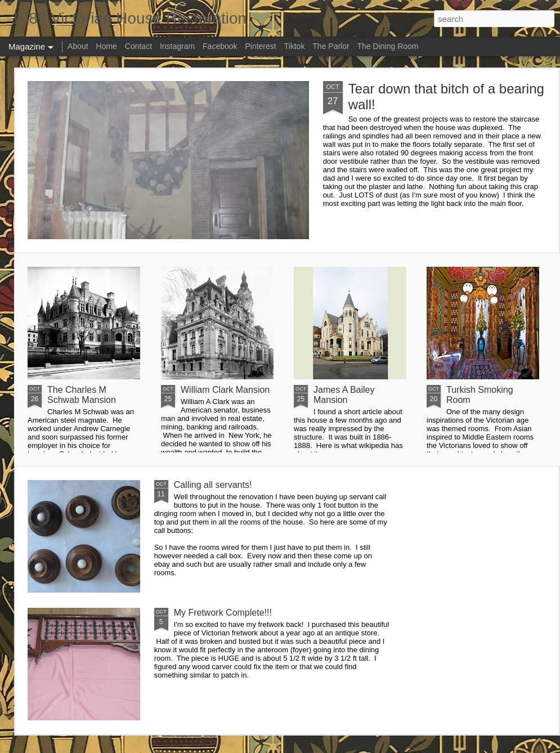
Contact (138, 46)
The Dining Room (388, 46)
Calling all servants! (213, 485)
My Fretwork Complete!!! (223, 613)
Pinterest (260, 46)
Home (107, 46)
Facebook (220, 46)
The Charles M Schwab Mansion (82, 395)
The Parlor (331, 46)
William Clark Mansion (225, 390)
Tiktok (295, 46)
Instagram (177, 46)
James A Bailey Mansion (344, 395)
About (78, 46)
